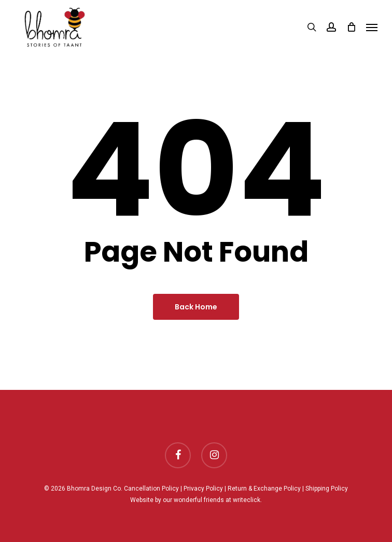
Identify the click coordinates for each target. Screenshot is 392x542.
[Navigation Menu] (372, 27)
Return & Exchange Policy (264, 489)
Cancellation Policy (151, 489)
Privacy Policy (203, 489)
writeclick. (247, 500)
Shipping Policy (327, 489)
